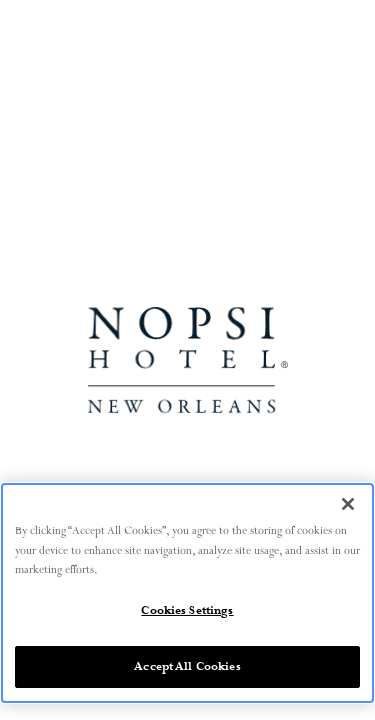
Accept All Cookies (187, 666)
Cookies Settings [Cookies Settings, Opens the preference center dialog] (187, 610)
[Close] (348, 504)
